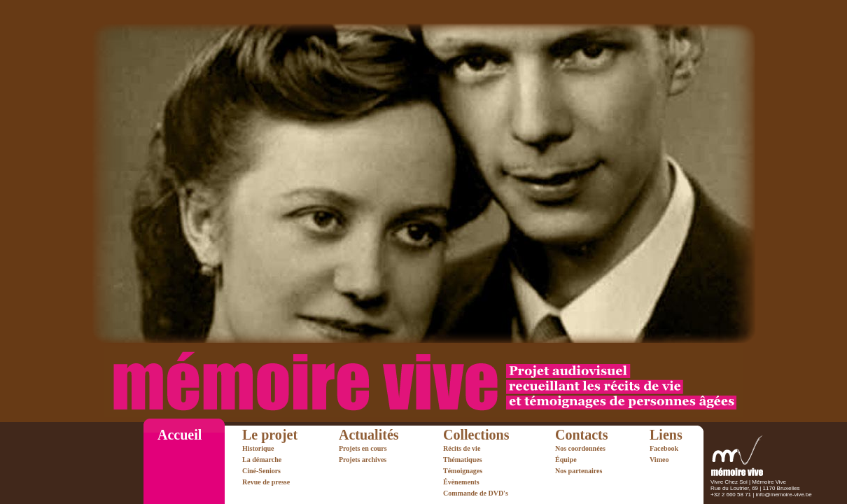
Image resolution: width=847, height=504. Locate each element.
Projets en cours (363, 448)
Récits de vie (462, 448)
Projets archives (363, 460)
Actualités (369, 435)
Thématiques (463, 460)
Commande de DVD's (476, 493)
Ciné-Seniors (261, 471)
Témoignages (463, 471)
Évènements (461, 482)
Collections (476, 435)
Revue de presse (266, 482)
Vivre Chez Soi (729, 482)
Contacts (582, 435)
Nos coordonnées (580, 448)
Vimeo (659, 460)
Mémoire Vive (769, 482)
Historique (258, 448)
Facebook (664, 448)
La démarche (262, 460)
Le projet (270, 435)
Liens (666, 435)
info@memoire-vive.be (784, 495)
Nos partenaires (579, 471)
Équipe (566, 460)
